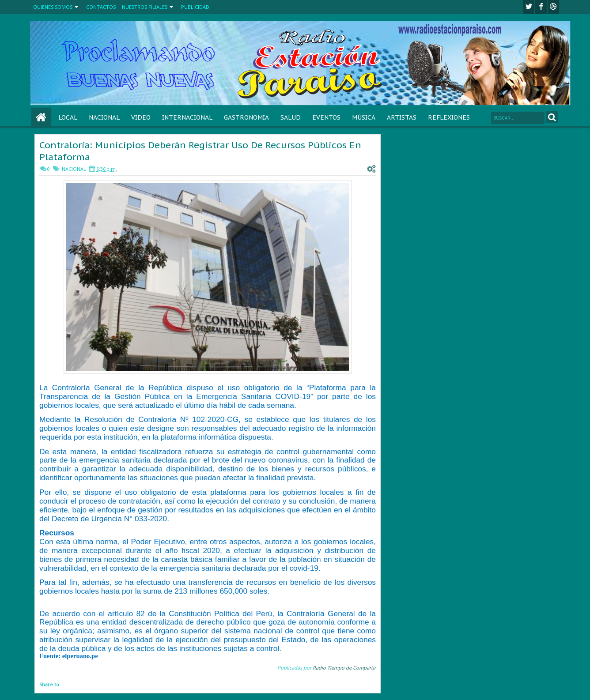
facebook (541, 7)
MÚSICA (364, 117)
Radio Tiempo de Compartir (344, 668)
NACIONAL (104, 117)
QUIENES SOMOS (53, 7)
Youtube (553, 7)
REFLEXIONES (449, 117)
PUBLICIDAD (195, 7)
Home (41, 118)
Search (552, 117)
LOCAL (68, 117)
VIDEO (141, 117)
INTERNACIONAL (187, 117)
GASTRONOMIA (246, 117)
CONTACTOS (101, 7)
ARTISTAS (402, 117)
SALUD (291, 117)
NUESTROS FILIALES (145, 7)
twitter (529, 7)
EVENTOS (326, 117)
